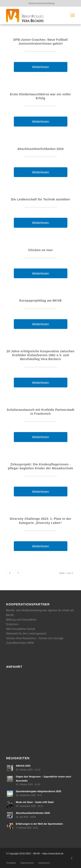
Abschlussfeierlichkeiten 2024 (40, 149)
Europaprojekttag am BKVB (41, 301)
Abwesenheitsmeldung (42, 3)
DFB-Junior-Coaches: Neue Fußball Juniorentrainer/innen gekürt (41, 42)
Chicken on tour (40, 250)
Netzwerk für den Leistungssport (26, 633)
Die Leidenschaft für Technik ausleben (40, 199)
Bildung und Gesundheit (21, 620)
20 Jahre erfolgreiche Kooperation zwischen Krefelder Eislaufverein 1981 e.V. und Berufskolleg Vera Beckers (40, 355)
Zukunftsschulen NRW (20, 643)
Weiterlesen (40, 67)
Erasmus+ (12, 624)
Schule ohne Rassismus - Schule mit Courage (35, 638)
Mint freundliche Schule (21, 629)
